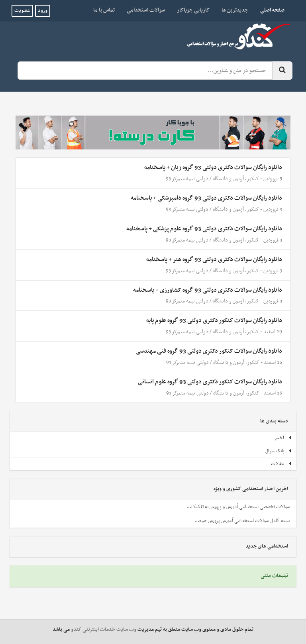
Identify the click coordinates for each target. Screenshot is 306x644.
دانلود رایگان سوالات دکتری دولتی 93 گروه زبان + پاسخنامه (213, 167)
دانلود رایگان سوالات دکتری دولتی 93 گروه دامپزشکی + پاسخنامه (206, 198)
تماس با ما (104, 10)
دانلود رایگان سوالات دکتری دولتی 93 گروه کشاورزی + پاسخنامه (208, 290)
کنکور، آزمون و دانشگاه (236, 179)
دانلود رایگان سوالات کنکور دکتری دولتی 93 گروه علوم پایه (214, 320)
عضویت (22, 11)
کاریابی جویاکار (193, 10)
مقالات (281, 464)
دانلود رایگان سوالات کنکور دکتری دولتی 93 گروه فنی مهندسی (209, 351)
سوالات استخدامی (146, 10)
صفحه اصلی (269, 10)
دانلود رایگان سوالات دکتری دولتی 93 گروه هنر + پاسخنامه (214, 259)
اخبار (283, 438)
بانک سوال (279, 451)
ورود (43, 11)
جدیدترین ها (235, 10)
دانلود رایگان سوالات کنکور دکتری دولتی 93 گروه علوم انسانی (210, 382)
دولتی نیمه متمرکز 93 (187, 179)
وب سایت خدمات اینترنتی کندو (104, 630)
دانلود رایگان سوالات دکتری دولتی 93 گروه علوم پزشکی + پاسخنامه (204, 229)
